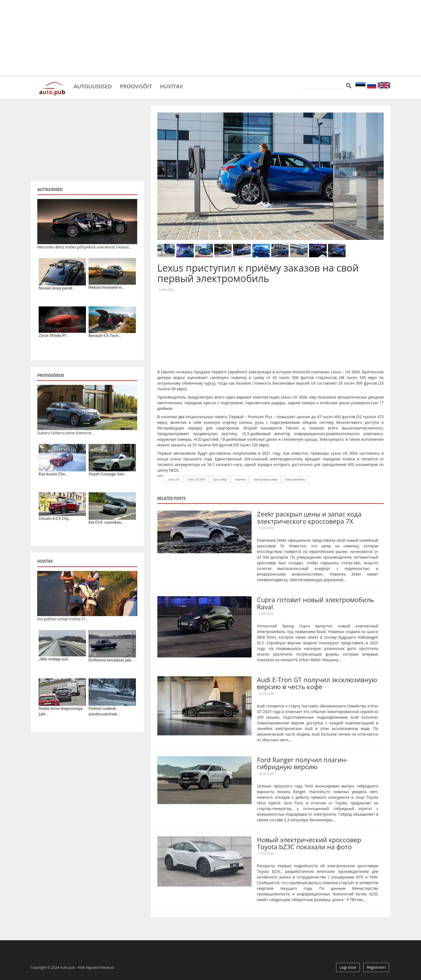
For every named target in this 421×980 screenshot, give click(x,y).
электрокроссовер (265, 479)
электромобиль (295, 479)
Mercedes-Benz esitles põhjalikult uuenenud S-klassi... (84, 247)
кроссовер (220, 479)
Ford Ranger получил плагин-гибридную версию (302, 763)
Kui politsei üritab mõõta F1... (63, 619)
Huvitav (171, 86)
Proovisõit (136, 86)
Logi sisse (348, 967)
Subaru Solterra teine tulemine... (66, 433)
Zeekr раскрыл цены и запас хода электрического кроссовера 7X (309, 517)
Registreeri (376, 967)
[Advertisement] (210, 38)
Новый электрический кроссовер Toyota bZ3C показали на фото (309, 843)
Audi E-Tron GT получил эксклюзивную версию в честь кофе (317, 683)
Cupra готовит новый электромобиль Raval (315, 603)
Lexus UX (174, 479)
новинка (240, 479)
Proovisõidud (51, 375)
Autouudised (93, 86)
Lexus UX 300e (196, 479)
